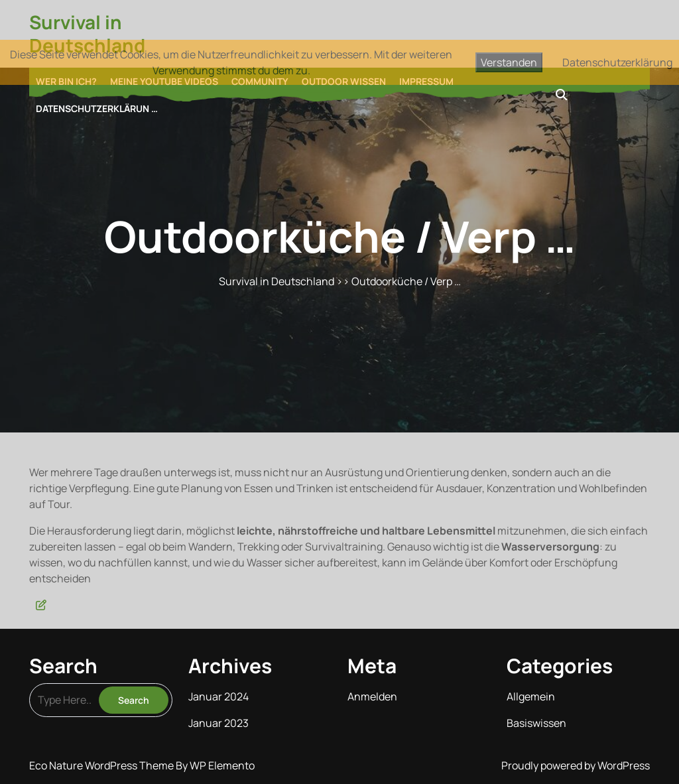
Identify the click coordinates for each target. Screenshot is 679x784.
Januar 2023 (218, 723)
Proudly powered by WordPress (576, 765)
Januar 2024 (218, 696)
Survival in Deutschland (87, 33)
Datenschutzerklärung (617, 62)
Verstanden (509, 62)
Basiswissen (536, 723)
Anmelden (372, 696)
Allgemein (531, 696)
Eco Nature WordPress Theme (102, 765)
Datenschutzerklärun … (97, 108)
